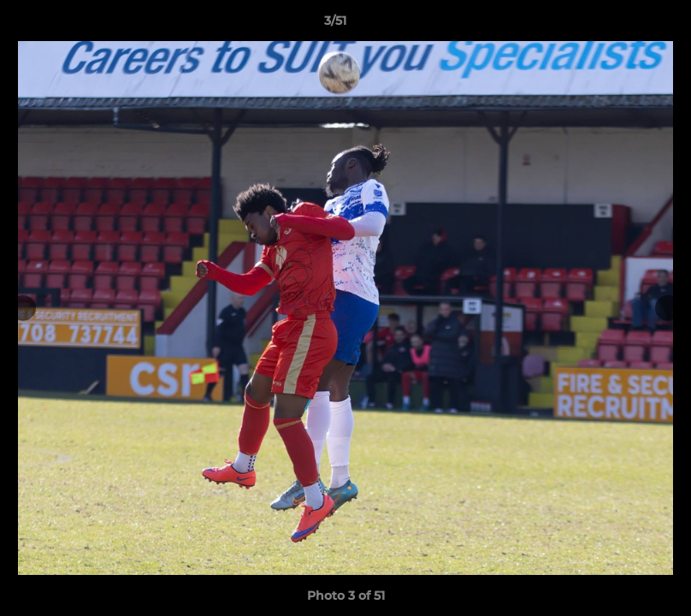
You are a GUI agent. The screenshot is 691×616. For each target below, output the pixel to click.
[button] (619, 25)
